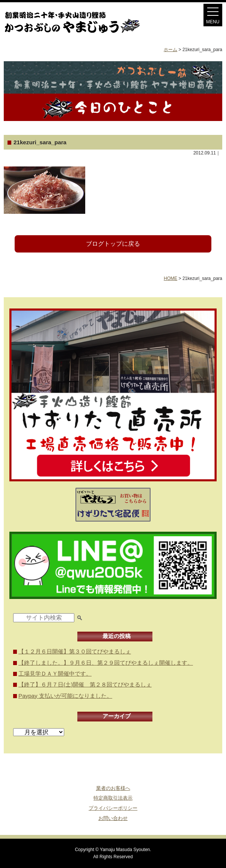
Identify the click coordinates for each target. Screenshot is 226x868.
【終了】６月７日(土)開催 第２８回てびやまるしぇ (85, 684)
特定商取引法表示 (113, 798)
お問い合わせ (113, 818)
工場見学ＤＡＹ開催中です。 (55, 674)
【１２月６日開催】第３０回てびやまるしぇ (75, 651)
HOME (170, 278)
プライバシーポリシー (113, 808)
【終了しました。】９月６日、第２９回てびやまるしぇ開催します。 (106, 663)
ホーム (170, 50)
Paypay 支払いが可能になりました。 (65, 696)
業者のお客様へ (113, 788)
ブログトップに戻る (113, 244)
